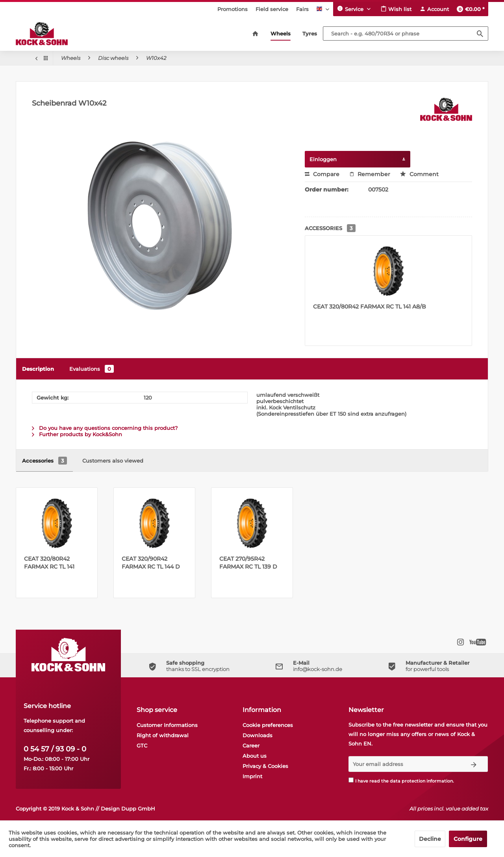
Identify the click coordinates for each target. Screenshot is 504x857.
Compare (322, 174)
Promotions (233, 9)
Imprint (252, 776)
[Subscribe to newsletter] (474, 764)
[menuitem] (233, 9)
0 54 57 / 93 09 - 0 (55, 749)
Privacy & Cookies (265, 766)
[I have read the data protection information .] (351, 780)
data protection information (421, 781)
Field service (272, 9)
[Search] (480, 33)
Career (251, 745)
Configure (468, 839)
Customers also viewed (113, 461)
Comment (419, 174)
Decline (430, 839)
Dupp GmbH (138, 809)
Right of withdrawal (163, 735)
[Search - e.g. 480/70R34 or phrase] (406, 33)
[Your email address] (404, 764)
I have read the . (405, 781)
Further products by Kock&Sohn (77, 434)
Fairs (302, 9)
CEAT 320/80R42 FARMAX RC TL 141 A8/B (370, 307)
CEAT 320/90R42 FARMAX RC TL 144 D (151, 563)
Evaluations (92, 369)
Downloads (258, 735)
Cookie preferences (268, 725)
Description (38, 369)
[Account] (434, 9)
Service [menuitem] (351, 9)
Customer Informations (167, 725)
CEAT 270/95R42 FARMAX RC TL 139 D (248, 563)
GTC (142, 745)
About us (255, 756)
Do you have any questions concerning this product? (105, 428)
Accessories (44, 461)
